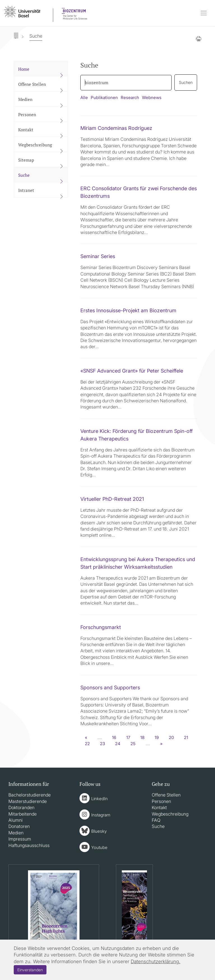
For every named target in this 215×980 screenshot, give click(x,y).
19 (157, 737)
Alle (84, 97)
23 (102, 744)
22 (87, 744)
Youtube (99, 847)
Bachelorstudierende (30, 795)
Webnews (152, 97)
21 (186, 737)
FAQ (156, 820)
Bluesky (99, 831)
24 (118, 744)
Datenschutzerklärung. (156, 961)
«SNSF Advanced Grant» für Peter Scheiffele (132, 371)
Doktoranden (21, 807)
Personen (161, 801)
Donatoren (19, 826)
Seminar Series (98, 256)
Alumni (16, 820)
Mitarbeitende (23, 814)
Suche (158, 826)
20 (171, 737)
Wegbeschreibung (170, 814)
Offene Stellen (166, 795)
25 (133, 744)
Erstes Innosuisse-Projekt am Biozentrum (128, 310)
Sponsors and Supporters (110, 688)
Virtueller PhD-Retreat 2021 (112, 499)
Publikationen (104, 97)
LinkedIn (100, 799)
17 (128, 737)
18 (142, 737)
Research (130, 97)
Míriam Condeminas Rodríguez (116, 128)
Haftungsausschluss (29, 845)
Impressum (20, 839)
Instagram (101, 815)
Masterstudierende (28, 801)
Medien (16, 833)
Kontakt (159, 807)
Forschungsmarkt (101, 627)
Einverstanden (30, 970)
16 (114, 737)
